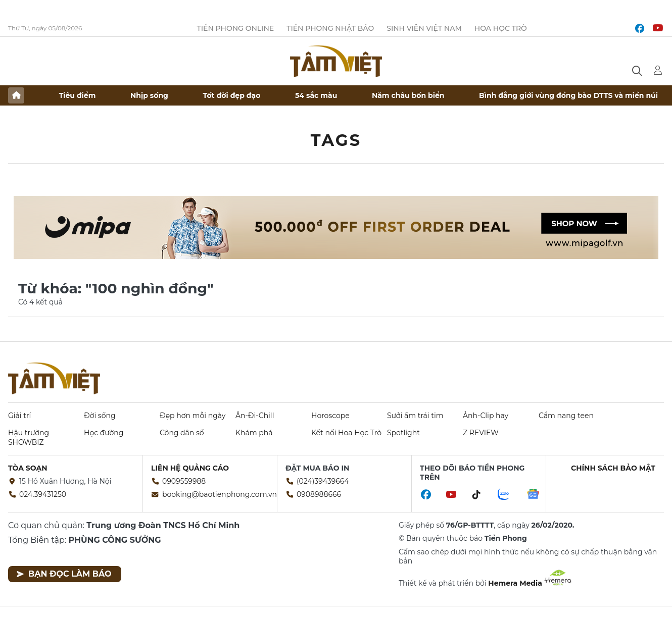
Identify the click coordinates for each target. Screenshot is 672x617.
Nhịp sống (149, 95)
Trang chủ (16, 95)
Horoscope (330, 416)
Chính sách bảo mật (613, 468)
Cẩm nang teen (566, 416)
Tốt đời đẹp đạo (232, 95)
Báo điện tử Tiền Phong (336, 61)
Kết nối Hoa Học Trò (346, 433)
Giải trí (19, 416)
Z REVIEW (481, 433)
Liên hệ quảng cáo (190, 468)
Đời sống (100, 416)
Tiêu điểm (78, 95)
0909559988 (184, 481)
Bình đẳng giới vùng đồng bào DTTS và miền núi (568, 95)
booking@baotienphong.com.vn (220, 494)
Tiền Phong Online (236, 28)
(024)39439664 (323, 481)
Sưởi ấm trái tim (415, 416)
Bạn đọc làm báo (64, 574)
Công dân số (182, 433)
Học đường (104, 433)
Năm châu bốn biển (408, 95)
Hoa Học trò (501, 28)
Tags (336, 140)
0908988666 (319, 494)
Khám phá (254, 433)
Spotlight (403, 433)
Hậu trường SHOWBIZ (29, 437)
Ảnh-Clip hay (486, 416)
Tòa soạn (28, 468)
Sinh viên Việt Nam (424, 28)
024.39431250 (43, 494)
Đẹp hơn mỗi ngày (193, 416)
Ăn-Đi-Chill (255, 416)
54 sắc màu (316, 95)
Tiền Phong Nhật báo (330, 28)
